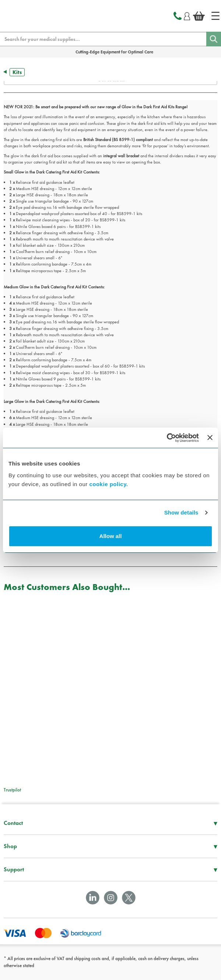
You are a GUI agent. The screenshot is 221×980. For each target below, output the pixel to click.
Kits (17, 72)
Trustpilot (12, 790)
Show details (181, 512)
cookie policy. (108, 484)
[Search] (214, 39)
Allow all (111, 536)
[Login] (187, 15)
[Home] (215, 16)
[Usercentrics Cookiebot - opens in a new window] (167, 438)
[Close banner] (210, 438)
